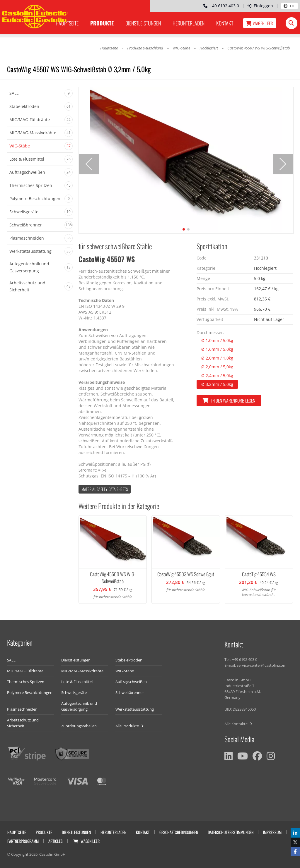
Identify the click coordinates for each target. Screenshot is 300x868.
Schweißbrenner (130, 692)
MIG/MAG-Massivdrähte (82, 671)
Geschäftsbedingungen (179, 832)
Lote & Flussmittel (77, 682)
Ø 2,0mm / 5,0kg (217, 367)
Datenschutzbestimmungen (231, 832)
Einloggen (260, 6)
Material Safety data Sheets (105, 489)
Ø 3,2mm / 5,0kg (217, 384)
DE (289, 6)
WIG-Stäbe (181, 48)
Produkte (102, 23)
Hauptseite (109, 48)
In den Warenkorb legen (229, 401)
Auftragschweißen (131, 682)
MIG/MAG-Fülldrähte (25, 671)
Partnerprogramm (23, 841)
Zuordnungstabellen (79, 726)
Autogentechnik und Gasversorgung (79, 706)
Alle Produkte (129, 726)
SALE (11, 660)
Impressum (272, 832)
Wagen (260, 23)
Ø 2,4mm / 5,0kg (217, 375)
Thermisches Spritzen (26, 682)
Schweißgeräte (74, 692)
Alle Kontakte (238, 724)
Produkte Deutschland (145, 48)
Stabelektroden (129, 660)
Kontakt (225, 23)
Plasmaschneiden (22, 709)
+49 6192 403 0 (221, 6)
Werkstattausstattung (135, 709)
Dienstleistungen (143, 23)
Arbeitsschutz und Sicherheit (23, 723)
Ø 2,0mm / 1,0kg (217, 358)
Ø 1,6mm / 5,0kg (217, 349)
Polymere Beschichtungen (30, 692)
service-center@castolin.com (262, 665)
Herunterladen (189, 23)
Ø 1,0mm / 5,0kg (217, 340)
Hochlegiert (209, 48)
